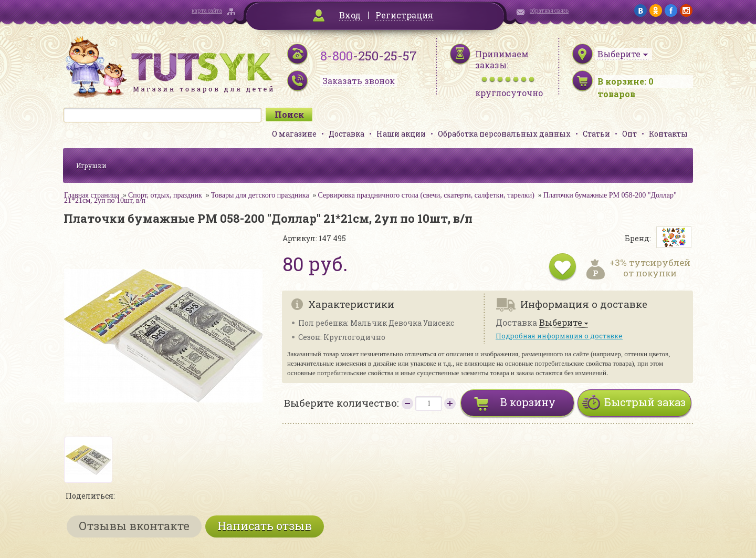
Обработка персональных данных (504, 134)
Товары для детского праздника (260, 195)
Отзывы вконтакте (134, 526)
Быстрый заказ (645, 402)
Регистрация (404, 15)
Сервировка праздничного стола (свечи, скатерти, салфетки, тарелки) (426, 195)
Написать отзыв (265, 526)
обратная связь (549, 11)
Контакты (668, 134)
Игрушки (91, 166)
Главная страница (92, 195)
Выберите (561, 323)
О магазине (294, 134)
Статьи (596, 134)
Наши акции (401, 134)
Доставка (346, 134)
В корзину (528, 402)
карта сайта (207, 11)
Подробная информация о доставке (559, 336)
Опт (629, 134)
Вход (350, 15)
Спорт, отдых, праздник (165, 195)
